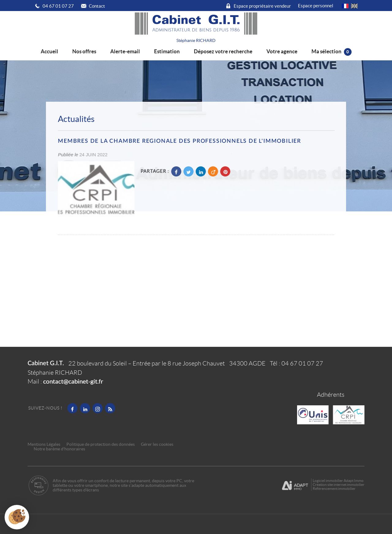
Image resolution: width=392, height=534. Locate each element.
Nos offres (84, 51)
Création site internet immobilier (339, 485)
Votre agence (282, 51)
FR (345, 6)
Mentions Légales (44, 444)
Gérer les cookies (157, 444)
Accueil (49, 51)
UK (354, 6)
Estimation (167, 51)
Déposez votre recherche (223, 51)
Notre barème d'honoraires (60, 449)
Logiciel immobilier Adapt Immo (338, 481)
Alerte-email (125, 51)
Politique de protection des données (101, 444)
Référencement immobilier (334, 489)
